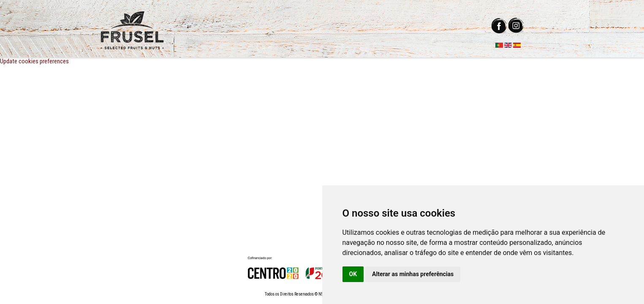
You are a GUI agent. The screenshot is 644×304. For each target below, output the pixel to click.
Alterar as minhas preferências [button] (413, 274)
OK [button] (353, 274)
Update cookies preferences (34, 61)
